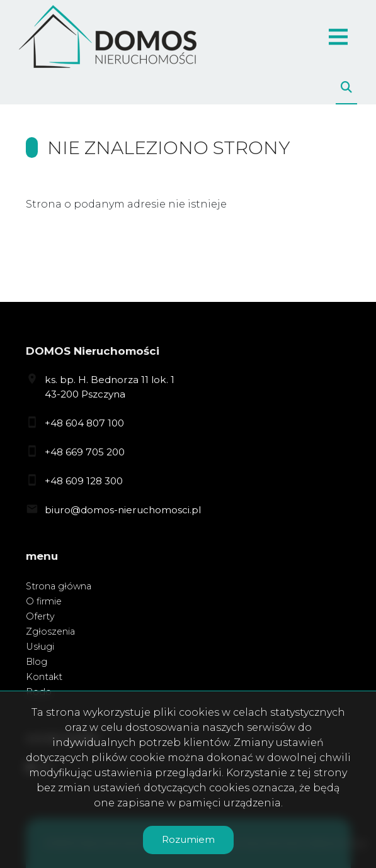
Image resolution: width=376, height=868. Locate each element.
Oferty (40, 616)
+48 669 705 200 (85, 452)
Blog (37, 662)
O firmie (44, 601)
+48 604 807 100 (84, 423)
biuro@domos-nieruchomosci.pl (123, 510)
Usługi (40, 647)
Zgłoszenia (50, 632)
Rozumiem (188, 839)
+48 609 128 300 (84, 481)
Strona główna (59, 586)
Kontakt (44, 677)
